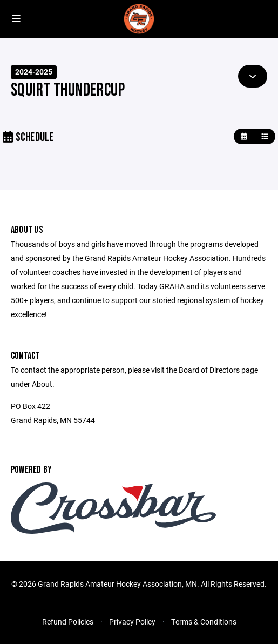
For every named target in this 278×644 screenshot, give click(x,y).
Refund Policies (68, 622)
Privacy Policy (132, 622)
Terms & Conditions (204, 622)
